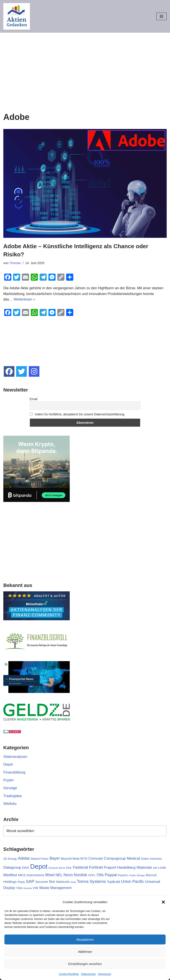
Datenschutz (88, 974)
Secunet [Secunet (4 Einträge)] (42, 882)
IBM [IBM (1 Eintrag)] (155, 868)
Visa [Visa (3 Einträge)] (19, 888)
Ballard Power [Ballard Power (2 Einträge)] (40, 859)
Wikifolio (10, 804)
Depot (8, 764)
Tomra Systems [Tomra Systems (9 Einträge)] (91, 881)
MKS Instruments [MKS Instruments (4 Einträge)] (31, 875)
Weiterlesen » (24, 299)
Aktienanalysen (15, 757)
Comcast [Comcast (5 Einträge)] (96, 858)
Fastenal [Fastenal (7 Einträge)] (80, 867)
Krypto (8, 780)
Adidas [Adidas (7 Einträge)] (24, 858)
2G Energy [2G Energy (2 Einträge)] (10, 859)
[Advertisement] (85, 66)
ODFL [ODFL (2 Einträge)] (92, 875)
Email (34, 399)
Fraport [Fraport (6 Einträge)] (110, 867)
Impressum (105, 974)
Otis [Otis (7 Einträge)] (100, 875)
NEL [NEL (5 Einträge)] (59, 875)
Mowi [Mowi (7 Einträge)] (50, 875)
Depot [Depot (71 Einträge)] (39, 866)
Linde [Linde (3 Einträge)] (162, 868)
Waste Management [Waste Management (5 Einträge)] (55, 888)
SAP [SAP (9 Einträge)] (30, 881)
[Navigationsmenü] (161, 16)
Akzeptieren (85, 939)
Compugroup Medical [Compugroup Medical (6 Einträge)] (122, 858)
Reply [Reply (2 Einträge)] (21, 882)
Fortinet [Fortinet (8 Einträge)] (96, 867)
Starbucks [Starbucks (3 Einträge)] (63, 882)
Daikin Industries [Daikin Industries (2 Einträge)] (152, 859)
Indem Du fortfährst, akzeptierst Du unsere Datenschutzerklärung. (77, 414)
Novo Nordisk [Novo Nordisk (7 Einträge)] (75, 875)
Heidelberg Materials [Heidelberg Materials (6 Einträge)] (135, 867)
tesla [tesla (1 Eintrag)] (73, 882)
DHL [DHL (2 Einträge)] (69, 868)
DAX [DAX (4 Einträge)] (26, 867)
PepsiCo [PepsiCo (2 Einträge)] (123, 875)
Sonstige (10, 788)
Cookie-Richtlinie (69, 974)
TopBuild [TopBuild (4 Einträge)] (113, 882)
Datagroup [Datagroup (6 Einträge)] (12, 867)
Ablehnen (85, 952)
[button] (163, 902)
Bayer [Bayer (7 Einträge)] (55, 858)
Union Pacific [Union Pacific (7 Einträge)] (132, 882)
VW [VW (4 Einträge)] (36, 888)
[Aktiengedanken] (17, 16)
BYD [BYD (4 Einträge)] (84, 858)
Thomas (15, 263)
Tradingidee (13, 796)
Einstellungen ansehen (85, 964)
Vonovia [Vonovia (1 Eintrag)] (27, 888)
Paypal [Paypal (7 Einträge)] (111, 875)
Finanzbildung (14, 772)
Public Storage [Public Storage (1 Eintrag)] (137, 875)
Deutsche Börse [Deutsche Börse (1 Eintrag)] (57, 868)
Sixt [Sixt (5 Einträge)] (52, 882)
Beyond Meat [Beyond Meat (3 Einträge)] (70, 859)
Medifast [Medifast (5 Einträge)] (10, 875)
